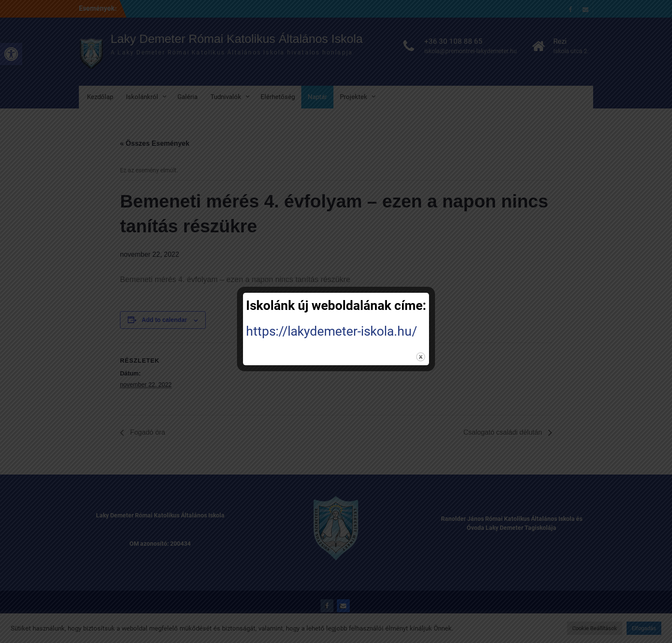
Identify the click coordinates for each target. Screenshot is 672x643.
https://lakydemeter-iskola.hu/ (331, 331)
